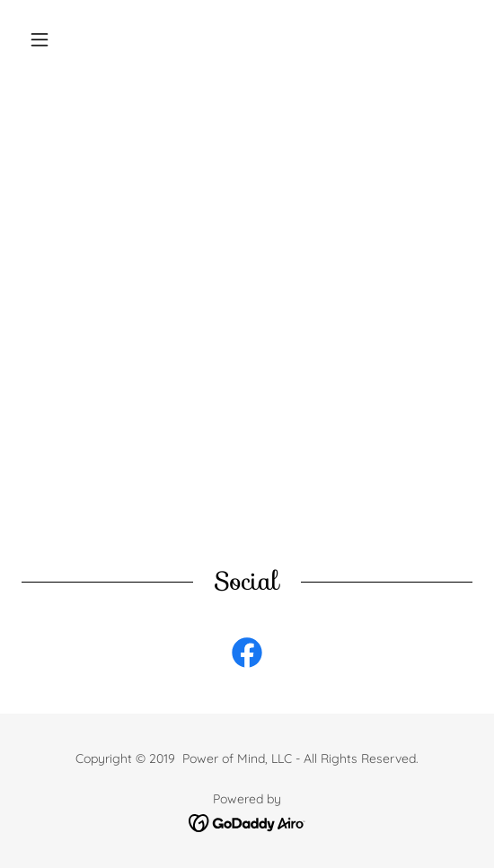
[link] (247, 656)
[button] (55, 39)
